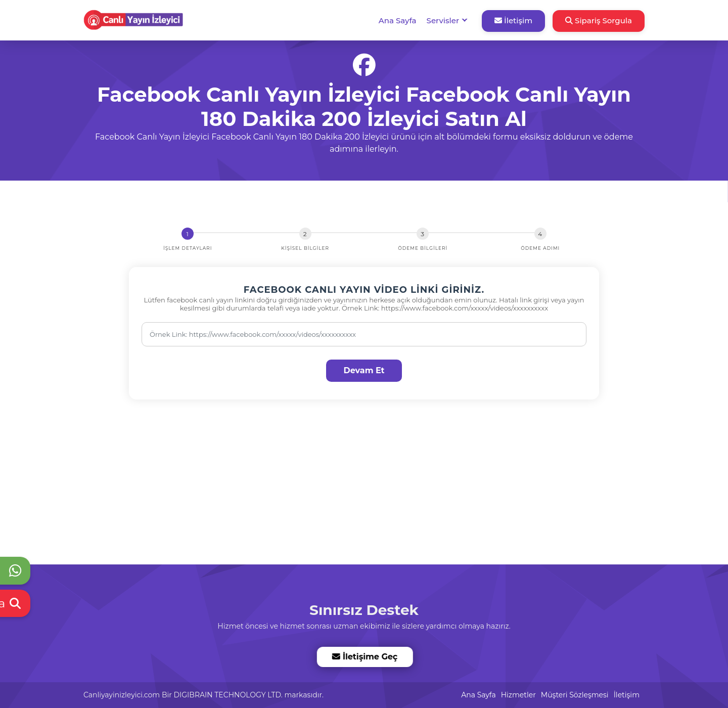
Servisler (443, 20)
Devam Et (364, 370)
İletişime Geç (364, 657)
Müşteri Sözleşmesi (575, 695)
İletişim (513, 20)
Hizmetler (518, 695)
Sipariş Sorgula (599, 20)
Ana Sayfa (398, 20)
